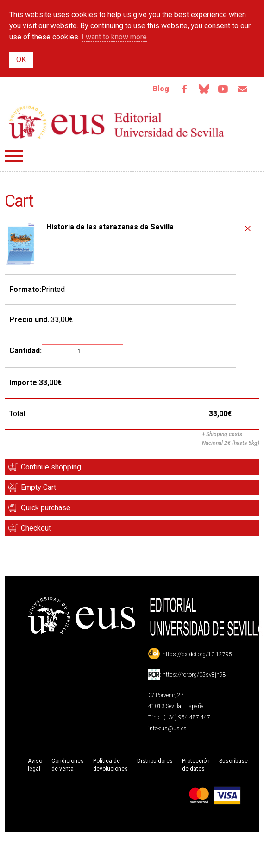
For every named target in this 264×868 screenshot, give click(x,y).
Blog (161, 89)
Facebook (184, 89)
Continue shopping (51, 467)
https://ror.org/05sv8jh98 (194, 675)
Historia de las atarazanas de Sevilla (110, 227)
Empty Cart (38, 487)
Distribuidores (155, 761)
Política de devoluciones (110, 765)
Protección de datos (196, 765)
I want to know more (114, 37)
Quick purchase (46, 508)
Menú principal (14, 156)
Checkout (36, 528)
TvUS (223, 89)
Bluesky (204, 89)
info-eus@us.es (167, 729)
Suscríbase (233, 761)
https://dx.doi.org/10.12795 (197, 654)
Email (243, 89)
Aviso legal (35, 765)
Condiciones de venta (68, 765)
